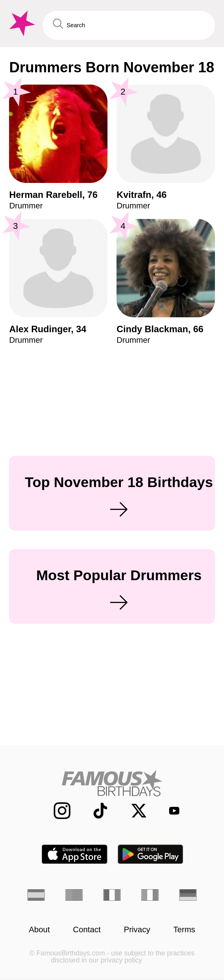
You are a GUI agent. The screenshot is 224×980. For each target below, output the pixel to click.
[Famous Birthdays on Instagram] (56, 811)
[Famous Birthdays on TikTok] (95, 811)
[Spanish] (36, 895)
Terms (184, 930)
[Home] (112, 783)
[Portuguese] (74, 895)
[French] (112, 895)
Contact (87, 930)
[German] (188, 895)
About (39, 930)
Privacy (137, 930)
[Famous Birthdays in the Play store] (151, 854)
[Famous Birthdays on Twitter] (133, 811)
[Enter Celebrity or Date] (129, 25)
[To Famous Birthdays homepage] (21, 23)
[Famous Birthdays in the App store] (74, 854)
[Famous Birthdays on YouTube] (170, 811)
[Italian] (150, 895)
